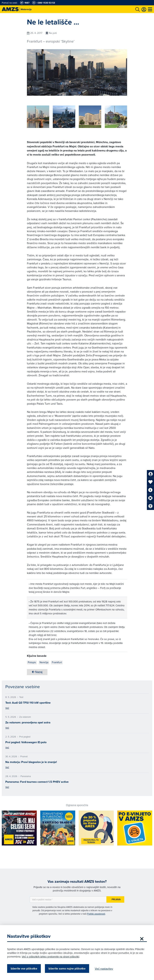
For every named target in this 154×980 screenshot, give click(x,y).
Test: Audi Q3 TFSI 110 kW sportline (28, 703)
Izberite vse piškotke (24, 969)
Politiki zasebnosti (96, 914)
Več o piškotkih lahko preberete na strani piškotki (50, 957)
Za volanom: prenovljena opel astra (28, 722)
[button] (119, 117)
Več (7, 708)
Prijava (116, 899)
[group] (38, 117)
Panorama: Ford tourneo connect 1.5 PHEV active (37, 782)
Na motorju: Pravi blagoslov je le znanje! (31, 762)
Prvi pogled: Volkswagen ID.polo (26, 742)
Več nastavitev (104, 969)
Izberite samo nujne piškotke (67, 969)
